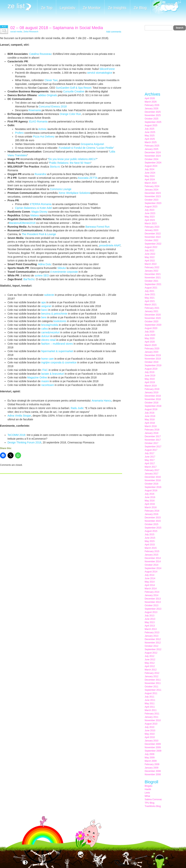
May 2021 (150, 298)
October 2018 (152, 403)
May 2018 (150, 420)
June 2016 (150, 497)
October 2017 (152, 443)
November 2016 (153, 480)
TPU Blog (149, 803)
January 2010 (152, 741)
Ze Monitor (92, 8)
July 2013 (149, 616)
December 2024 (153, 152)
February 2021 (152, 308)
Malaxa (34, 215)
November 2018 (153, 399)
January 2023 (152, 230)
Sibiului (62, 268)
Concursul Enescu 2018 (53, 106)
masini (45, 381)
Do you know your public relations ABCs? (73, 159)
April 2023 (150, 220)
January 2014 (152, 595)
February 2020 (152, 349)
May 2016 (150, 501)
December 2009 (153, 744)
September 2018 (153, 406)
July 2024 (149, 169)
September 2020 (153, 325)
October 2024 (152, 159)
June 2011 (150, 700)
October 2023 (152, 200)
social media (16, 32)
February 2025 (152, 146)
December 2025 (153, 112)
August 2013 (151, 612)
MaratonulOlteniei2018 (22, 223)
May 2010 (150, 734)
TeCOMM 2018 (16, 435)
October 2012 (152, 646)
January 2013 (152, 636)
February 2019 (152, 389)
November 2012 (153, 643)
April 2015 (150, 545)
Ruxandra (40, 174)
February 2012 (152, 673)
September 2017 (153, 447)
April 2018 (150, 423)
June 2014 (150, 578)
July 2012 (149, 656)
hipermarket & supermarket (57, 351)
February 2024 (152, 186)
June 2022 (150, 254)
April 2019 (150, 382)
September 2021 (153, 284)
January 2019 (152, 392)
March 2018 (151, 426)
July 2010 (149, 727)
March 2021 (151, 305)
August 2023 (151, 207)
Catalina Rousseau (40, 54)
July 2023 (149, 210)
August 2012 (151, 653)
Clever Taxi (51, 80)
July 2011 (149, 697)
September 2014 (153, 568)
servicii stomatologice (100, 73)
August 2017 (151, 450)
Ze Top (47, 8)
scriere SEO (42, 275)
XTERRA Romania (41, 204)
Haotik (148, 789)
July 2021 (149, 291)
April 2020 (150, 342)
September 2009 (153, 751)
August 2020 (151, 328)
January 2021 (152, 311)
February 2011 (152, 714)
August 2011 (151, 693)
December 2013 (153, 599)
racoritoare (48, 385)
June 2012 (150, 660)
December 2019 (153, 355)
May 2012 (150, 663)
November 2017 (153, 440)
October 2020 (152, 322)
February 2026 (152, 105)
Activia (42, 129)
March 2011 (151, 710)
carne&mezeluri (50, 332)
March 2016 (151, 507)
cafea (45, 329)
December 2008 (153, 771)
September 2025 (153, 122)
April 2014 (150, 585)
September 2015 (153, 528)
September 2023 (153, 203)
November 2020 (153, 318)
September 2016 (153, 487)
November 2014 (153, 562)
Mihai (147, 796)
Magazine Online (37, 377)
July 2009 (149, 754)
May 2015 (150, 541)
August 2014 (151, 572)
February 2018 (152, 430)
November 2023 (153, 196)
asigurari (46, 306)
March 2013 (151, 629)
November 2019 (153, 359)
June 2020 (150, 335)
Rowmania (35, 110)
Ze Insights (117, 8)
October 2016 (152, 484)
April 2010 (150, 737)
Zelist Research (31, 32)
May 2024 (150, 176)
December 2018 (153, 396)
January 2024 (152, 190)
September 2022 (153, 244)
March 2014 (151, 589)
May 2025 (150, 136)
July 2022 (149, 251)
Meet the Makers (166, 7)
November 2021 (153, 278)
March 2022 (151, 264)
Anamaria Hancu (101, 401)
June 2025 (150, 132)
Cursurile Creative (74, 91)
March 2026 (151, 102)
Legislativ (68, 8)
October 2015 (152, 524)
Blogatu (149, 786)
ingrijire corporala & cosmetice (59, 362)
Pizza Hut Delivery (44, 137)
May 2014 (150, 582)
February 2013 (152, 633)
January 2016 (152, 514)
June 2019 (150, 376)
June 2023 (150, 213)
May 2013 (150, 622)
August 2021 (151, 288)
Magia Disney (40, 212)
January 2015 (152, 555)
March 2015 (151, 548)
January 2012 (152, 676)
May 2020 (150, 338)
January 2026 (152, 109)
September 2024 (153, 163)
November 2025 (153, 115)
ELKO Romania (38, 122)
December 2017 (153, 436)
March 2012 (151, 670)
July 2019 (149, 372)
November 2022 (153, 237)
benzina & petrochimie (54, 314)
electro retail (48, 340)
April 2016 (150, 504)
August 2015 (151, 531)
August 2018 (151, 409)
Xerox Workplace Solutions (74, 193)
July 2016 (149, 494)
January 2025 (152, 149)
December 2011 (153, 680)
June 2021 (150, 294)
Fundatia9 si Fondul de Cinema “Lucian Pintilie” (86, 148)
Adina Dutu (45, 264)
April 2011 (150, 707)
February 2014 (152, 592)
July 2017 (149, 453)
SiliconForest (107, 69)
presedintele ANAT (110, 245)
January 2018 (152, 433)
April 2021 (150, 301)
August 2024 (151, 166)
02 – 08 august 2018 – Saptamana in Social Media (57, 28)
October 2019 (152, 362)
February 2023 (152, 227)
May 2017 (150, 460)
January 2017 (152, 474)
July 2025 (149, 129)
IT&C (45, 370)
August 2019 (151, 369)
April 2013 (150, 626)
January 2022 (152, 271)
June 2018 (150, 416)
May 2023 (150, 217)
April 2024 (150, 180)
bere (44, 317)
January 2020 (152, 352)
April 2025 (150, 139)
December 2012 (153, 639)
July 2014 (149, 575)
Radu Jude (77, 408)
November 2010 (153, 720)
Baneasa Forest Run (98, 227)
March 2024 (151, 183)
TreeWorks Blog (153, 806)
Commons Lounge (60, 189)
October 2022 (152, 240)
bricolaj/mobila (50, 325)
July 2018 (149, 413)
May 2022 (150, 257)
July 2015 (149, 534)
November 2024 (153, 156)
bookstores (60, 321)
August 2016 (151, 491)
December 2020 (153, 315)
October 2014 (152, 565)
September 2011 (153, 690)
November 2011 (153, 683)
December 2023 (153, 193)
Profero (19, 133)
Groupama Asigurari (92, 144)
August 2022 (151, 247)
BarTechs (29, 279)
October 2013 (152, 605)
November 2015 (153, 521)
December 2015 (153, 518)
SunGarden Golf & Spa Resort (73, 88)
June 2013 (150, 619)
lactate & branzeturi (53, 374)
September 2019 (153, 365)
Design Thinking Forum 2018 (24, 442)
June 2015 (150, 538)
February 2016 (152, 511)
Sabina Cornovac (153, 799)
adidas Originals (48, 95)
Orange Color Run (70, 114)
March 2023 (151, 223)
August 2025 (151, 125)
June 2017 (150, 457)
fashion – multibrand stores (57, 344)
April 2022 (150, 261)
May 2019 (150, 379)
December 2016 (153, 477)
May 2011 (150, 703)
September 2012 (153, 649)
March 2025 (151, 142)
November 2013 (153, 602)
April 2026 (150, 98)
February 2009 (152, 764)
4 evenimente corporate (64, 272)
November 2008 (153, 774)
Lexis (147, 793)
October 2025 (152, 119)
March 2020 (151, 345)
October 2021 (152, 281)
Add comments (114, 32)
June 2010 (150, 731)
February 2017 (152, 470)
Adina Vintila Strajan (19, 416)
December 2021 (153, 274)
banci (44, 310)
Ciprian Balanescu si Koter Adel (33, 208)
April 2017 (150, 463)
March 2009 (151, 761)
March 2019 (151, 386)
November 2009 (153, 747)
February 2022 (152, 267)
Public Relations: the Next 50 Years (70, 163)
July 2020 (149, 332)
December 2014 (153, 558)
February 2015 (152, 551)
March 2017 (151, 467)
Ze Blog (140, 8)
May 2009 (150, 758)
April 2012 (150, 666)
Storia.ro (55, 167)
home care (48, 359)
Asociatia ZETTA (87, 178)
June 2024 (150, 173)
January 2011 (152, 717)
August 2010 (151, 724)
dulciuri (45, 336)
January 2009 (152, 768)
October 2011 (152, 687)
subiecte (49, 295)
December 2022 (153, 234)
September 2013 (153, 609)
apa (43, 302)
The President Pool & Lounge (39, 234)
